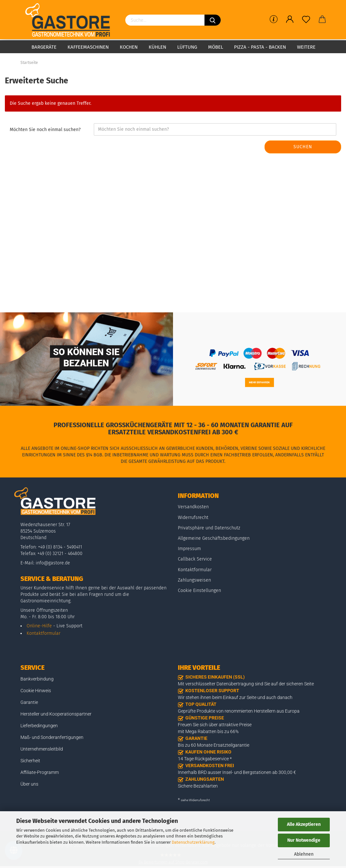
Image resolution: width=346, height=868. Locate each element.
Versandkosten (193, 507)
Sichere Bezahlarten (198, 786)
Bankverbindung (37, 679)
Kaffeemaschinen (88, 47)
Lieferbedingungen (39, 726)
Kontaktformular (43, 633)
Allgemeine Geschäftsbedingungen (214, 538)
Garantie (29, 702)
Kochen (129, 47)
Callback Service (195, 559)
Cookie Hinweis (36, 691)
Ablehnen (304, 854)
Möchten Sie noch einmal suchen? (45, 130)
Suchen (303, 147)
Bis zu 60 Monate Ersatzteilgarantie (214, 745)
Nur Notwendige (304, 840)
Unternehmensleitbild (42, 749)
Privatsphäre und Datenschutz (209, 528)
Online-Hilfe (39, 626)
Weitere (306, 47)
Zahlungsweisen (194, 580)
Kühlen (157, 47)
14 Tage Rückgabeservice (203, 759)
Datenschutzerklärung (193, 842)
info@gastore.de (53, 563)
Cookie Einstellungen (199, 591)
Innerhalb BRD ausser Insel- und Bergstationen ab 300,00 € (237, 772)
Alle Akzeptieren (304, 824)
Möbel (216, 47)
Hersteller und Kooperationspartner (56, 714)
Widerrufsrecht (193, 518)
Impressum (189, 549)
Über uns (29, 784)
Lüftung (187, 47)
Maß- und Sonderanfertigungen (52, 737)
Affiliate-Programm (40, 772)
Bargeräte (44, 47)
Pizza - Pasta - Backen (260, 47)
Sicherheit (30, 761)
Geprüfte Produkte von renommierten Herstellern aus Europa (239, 711)
